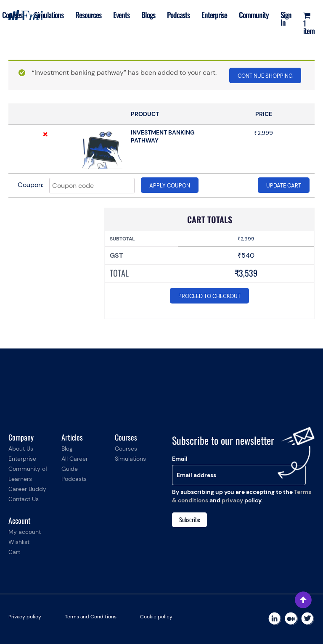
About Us (21, 449)
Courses (12, 15)
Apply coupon (170, 186)
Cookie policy (156, 617)
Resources (88, 15)
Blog (67, 449)
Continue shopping (265, 76)
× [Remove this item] (45, 134)
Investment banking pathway (163, 136)
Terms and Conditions (91, 617)
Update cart (284, 186)
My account (25, 532)
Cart (14, 552)
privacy (232, 500)
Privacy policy (25, 617)
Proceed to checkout (209, 296)
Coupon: (30, 185)
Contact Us (24, 499)
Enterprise (214, 15)
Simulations (49, 15)
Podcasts (178, 15)
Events (121, 15)
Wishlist (19, 542)
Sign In (286, 18)
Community (254, 15)
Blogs (148, 15)
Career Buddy (27, 489)
